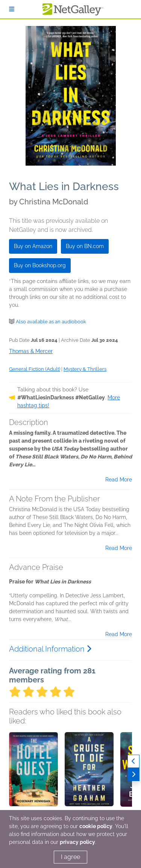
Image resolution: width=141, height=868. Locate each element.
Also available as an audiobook (51, 322)
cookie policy (96, 826)
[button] (33, 772)
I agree (70, 857)
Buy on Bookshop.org (40, 265)
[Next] (133, 774)
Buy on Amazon (33, 246)
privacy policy (77, 842)
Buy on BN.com (85, 246)
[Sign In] (12, 9)
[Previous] (133, 761)
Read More (119, 480)
